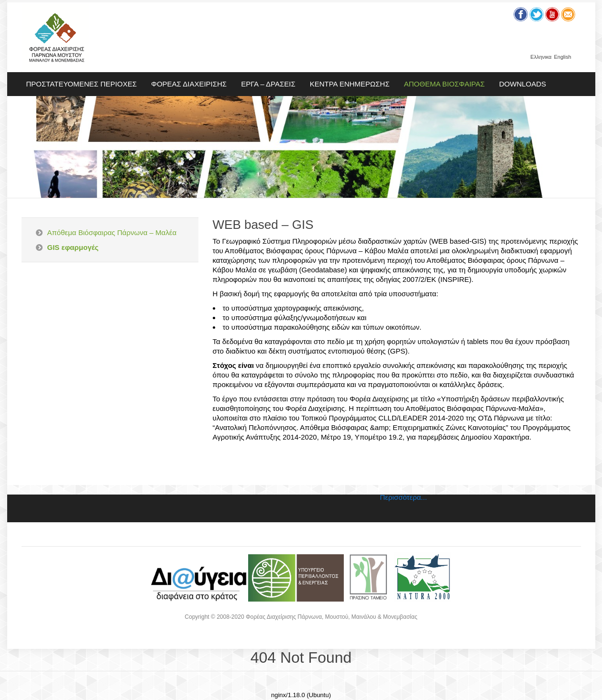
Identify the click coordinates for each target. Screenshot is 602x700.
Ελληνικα (541, 57)
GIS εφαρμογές (73, 247)
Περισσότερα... (404, 497)
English (562, 57)
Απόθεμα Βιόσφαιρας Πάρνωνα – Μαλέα (112, 232)
